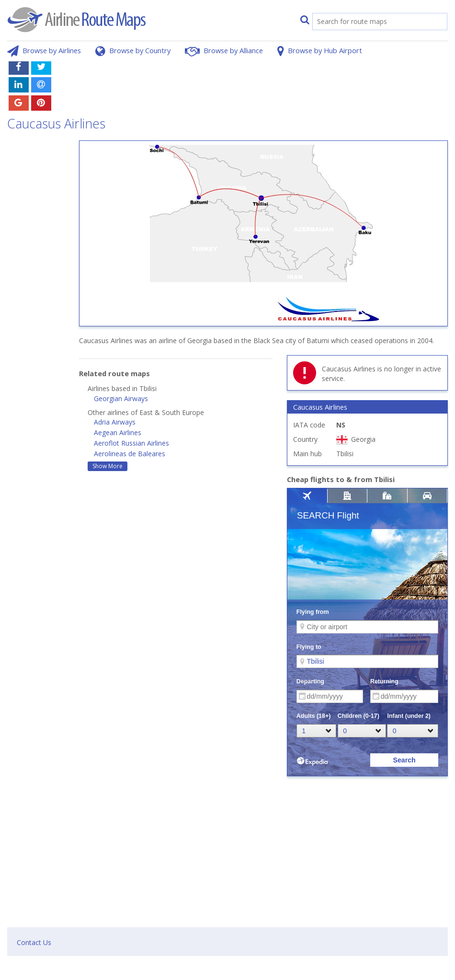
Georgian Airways (121, 398)
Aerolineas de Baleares (130, 454)
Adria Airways (115, 422)
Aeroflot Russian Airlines (131, 443)
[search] (370, 22)
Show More (108, 466)
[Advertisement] (273, 78)
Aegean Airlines (118, 432)
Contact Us (34, 942)
